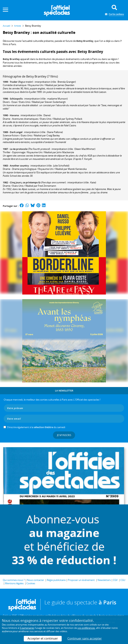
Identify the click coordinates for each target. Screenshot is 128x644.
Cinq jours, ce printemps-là (25, 182)
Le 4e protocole (19, 149)
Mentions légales (14, 583)
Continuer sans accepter (85, 638)
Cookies (31, 583)
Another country (19, 166)
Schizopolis (16, 99)
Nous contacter (35, 580)
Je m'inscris (64, 435)
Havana (14, 115)
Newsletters (104, 580)
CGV (115, 580)
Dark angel (16, 132)
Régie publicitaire (56, 580)
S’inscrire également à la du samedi (36, 427)
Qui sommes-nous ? (14, 580)
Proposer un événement (81, 580)
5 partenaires (27, 628)
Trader (14, 82)
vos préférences (86, 628)
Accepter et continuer (43, 638)
